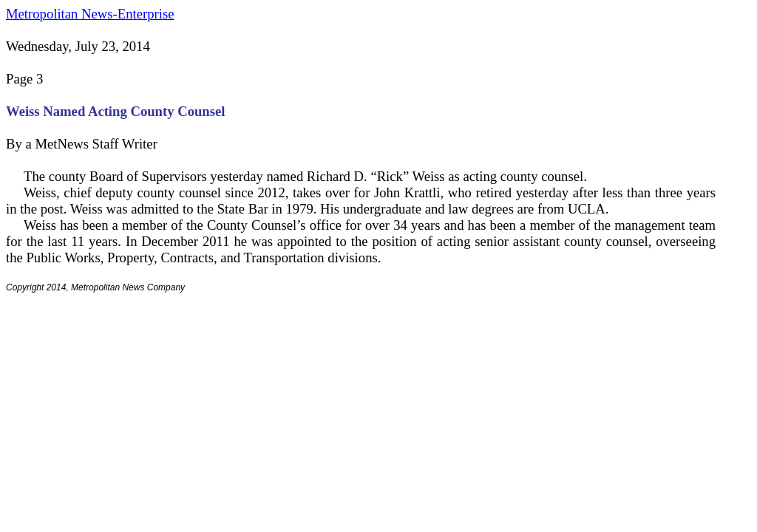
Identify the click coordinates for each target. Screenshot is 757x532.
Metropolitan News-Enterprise (90, 14)
